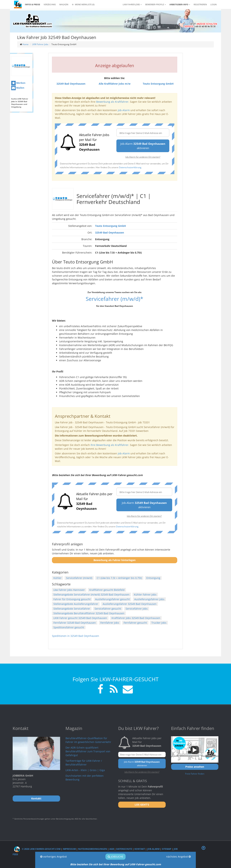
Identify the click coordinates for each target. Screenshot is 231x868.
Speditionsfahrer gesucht (69, 627)
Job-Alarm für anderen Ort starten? (143, 157)
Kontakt (140, 849)
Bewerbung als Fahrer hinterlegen (115, 560)
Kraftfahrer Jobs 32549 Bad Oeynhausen (136, 618)
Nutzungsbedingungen (93, 849)
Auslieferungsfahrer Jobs (149, 599)
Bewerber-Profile (156, 4)
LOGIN (213, 4)
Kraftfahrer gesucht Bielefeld (107, 590)
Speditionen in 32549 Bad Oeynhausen (76, 636)
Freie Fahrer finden (195, 774)
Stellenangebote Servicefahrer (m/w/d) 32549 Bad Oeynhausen (91, 595)
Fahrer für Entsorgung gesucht (72, 599)
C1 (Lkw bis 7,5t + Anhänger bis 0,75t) (119, 578)
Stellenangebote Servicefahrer (72, 609)
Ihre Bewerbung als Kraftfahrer (110, 445)
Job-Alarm (124, 110)
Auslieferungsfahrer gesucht (112, 599)
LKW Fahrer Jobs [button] (132, 4)
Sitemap (167, 849)
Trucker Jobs (159, 623)
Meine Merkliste (83, 4)
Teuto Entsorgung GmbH (111, 226)
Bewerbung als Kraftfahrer (112, 102)
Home (25, 44)
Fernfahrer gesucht (135, 623)
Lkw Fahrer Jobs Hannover (69, 590)
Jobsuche (115, 857)
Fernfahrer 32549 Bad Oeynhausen (75, 623)
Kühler (57, 578)
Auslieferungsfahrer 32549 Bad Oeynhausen (130, 604)
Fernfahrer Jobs (110, 623)
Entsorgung (153, 578)
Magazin (64, 4)
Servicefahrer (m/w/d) (79, 578)
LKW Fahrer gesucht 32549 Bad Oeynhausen (80, 618)
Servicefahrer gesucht (108, 609)
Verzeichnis (50, 4)
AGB (112, 849)
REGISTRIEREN (200, 4)
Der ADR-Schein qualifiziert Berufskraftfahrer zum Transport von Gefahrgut (88, 751)
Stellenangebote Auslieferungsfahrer (76, 604)
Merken (18, 83)
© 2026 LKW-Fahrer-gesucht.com (37, 849)
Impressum (69, 849)
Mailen (18, 88)
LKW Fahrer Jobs (40, 44)
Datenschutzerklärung (130, 167)
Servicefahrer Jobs (137, 609)
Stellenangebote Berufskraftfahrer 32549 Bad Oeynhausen (89, 613)
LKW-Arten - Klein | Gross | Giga (85, 770)
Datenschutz (124, 849)
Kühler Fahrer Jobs (145, 595)
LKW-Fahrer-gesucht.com (145, 864)
